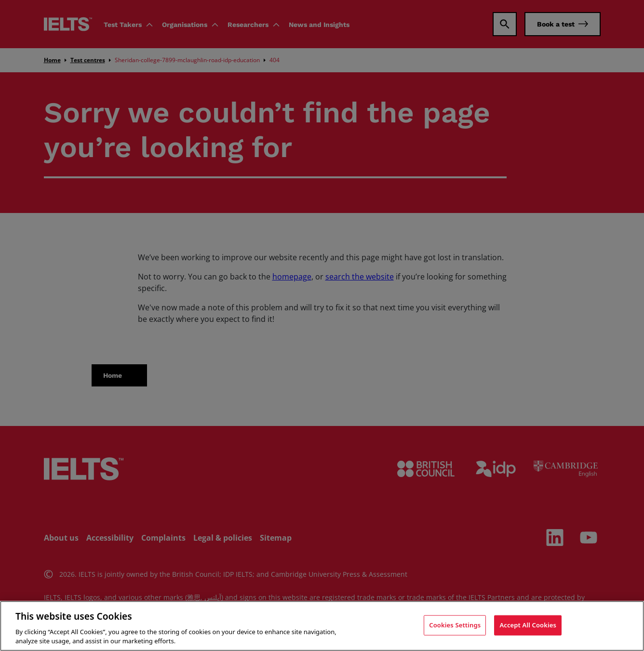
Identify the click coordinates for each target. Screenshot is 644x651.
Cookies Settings (455, 625)
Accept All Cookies (528, 625)
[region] (322, 626)
